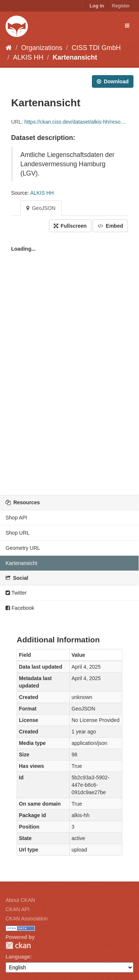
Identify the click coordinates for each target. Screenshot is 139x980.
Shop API (16, 518)
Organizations (42, 48)
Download (113, 81)
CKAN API (18, 909)
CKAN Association (27, 919)
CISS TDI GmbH (96, 48)
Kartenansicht (75, 57)
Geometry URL (23, 548)
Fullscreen (70, 226)
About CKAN (20, 900)
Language (18, 957)
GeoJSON (41, 208)
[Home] (9, 48)
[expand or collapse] (127, 26)
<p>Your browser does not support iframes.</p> (69, 362)
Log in (97, 6)
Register (121, 6)
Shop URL (18, 533)
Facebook (20, 608)
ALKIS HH (28, 57)
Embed (110, 226)
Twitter (16, 593)
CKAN (18, 945)
